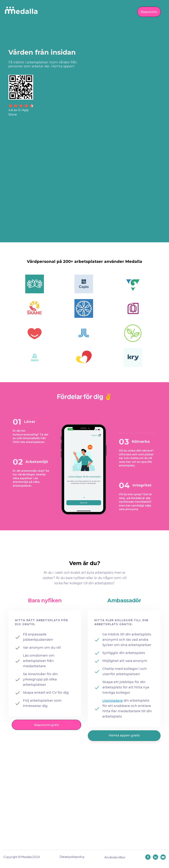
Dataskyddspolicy (72, 857)
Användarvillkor (115, 857)
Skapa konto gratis (46, 725)
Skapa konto (149, 12)
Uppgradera (112, 700)
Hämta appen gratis (124, 735)
